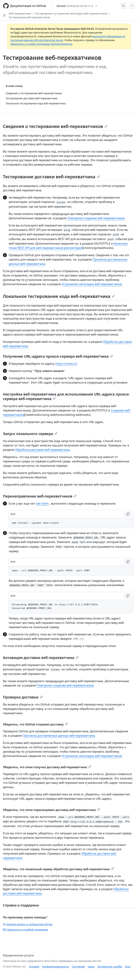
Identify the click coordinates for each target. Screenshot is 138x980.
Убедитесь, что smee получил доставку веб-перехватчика (47, 767)
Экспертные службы (110, 967)
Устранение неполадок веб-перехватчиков (92, 284)
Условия (34, 967)
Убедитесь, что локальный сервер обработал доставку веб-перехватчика (58, 869)
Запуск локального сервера (30, 434)
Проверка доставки (23, 697)
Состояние (78, 967)
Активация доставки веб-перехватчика (41, 658)
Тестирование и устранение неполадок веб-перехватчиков (71, 13)
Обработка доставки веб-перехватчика (42, 450)
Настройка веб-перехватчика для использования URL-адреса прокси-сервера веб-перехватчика (66, 396)
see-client (42, 503)
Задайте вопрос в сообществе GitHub (28, 924)
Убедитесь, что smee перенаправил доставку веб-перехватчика (52, 810)
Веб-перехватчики (20, 13)
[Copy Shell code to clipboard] (128, 514)
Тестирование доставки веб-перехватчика (51, 177)
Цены (91, 967)
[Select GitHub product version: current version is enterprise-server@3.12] (77, 6)
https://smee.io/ (66, 364)
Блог (128, 967)
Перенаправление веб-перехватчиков (40, 496)
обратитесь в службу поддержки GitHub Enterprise (41, 44)
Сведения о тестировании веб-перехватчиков (55, 126)
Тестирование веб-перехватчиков (29, 17)
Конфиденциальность (56, 967)
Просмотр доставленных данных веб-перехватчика (59, 736)
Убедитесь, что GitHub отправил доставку (35, 724)
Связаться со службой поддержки (25, 930)
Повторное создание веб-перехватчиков (96, 218)
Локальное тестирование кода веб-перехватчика (59, 296)
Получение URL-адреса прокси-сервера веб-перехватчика (58, 356)
